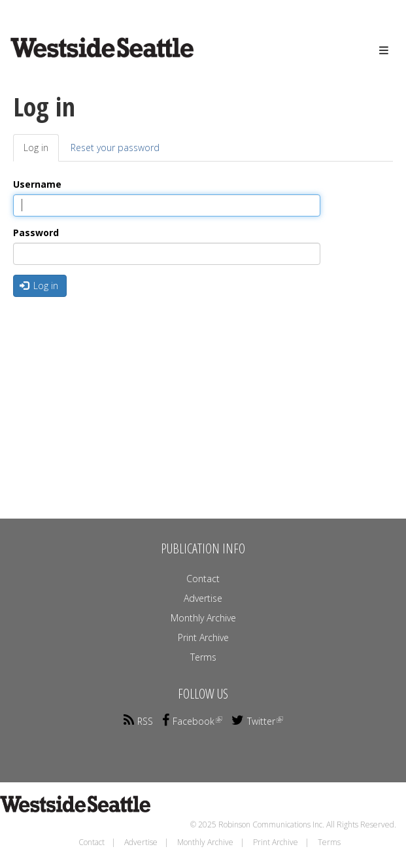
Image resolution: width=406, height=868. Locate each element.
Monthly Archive (203, 618)
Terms (203, 657)
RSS (138, 721)
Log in (41, 151)
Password (36, 233)
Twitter (257, 721)
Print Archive (203, 637)
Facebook (192, 721)
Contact (203, 579)
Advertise (203, 598)
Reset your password (115, 148)
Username (37, 184)
